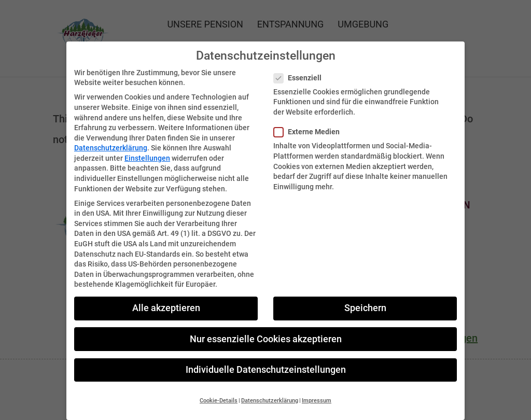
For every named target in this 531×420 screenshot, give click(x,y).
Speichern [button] (365, 301)
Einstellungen (147, 150)
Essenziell (302, 70)
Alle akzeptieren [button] (166, 301)
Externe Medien (311, 124)
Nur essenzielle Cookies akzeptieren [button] (266, 331)
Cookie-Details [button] (219, 393)
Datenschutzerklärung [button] (270, 393)
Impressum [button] (317, 393)
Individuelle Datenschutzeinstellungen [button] (266, 362)
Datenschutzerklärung (111, 141)
